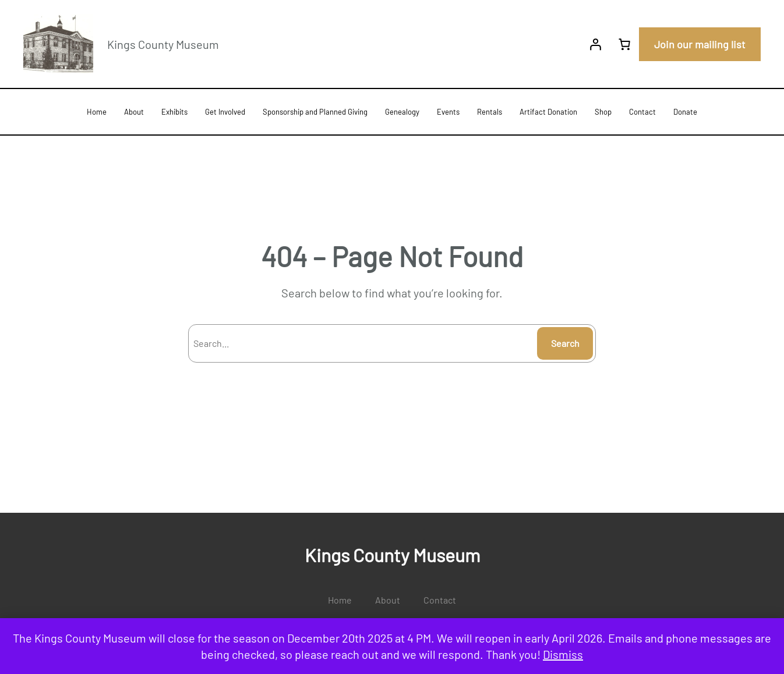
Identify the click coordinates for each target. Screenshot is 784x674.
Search (565, 343)
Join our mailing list (700, 44)
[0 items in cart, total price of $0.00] (624, 44)
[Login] (595, 44)
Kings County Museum (163, 44)
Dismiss (563, 654)
